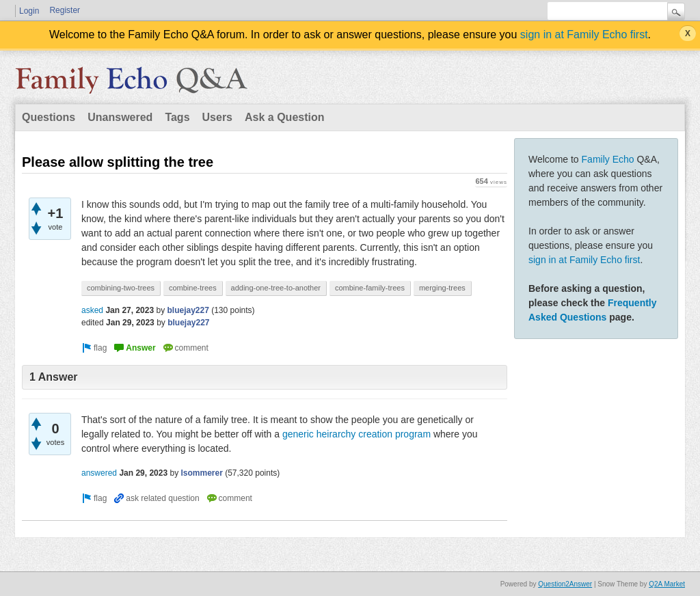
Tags (177, 117)
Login (29, 11)
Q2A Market (667, 584)
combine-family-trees (370, 288)
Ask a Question (284, 117)
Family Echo (608, 159)
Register (65, 10)
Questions (49, 117)
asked (92, 310)
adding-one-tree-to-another (276, 288)
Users (217, 117)
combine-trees (193, 288)
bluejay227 (188, 310)
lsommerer (201, 473)
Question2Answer (565, 584)
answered (99, 473)
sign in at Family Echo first (584, 35)
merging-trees (442, 288)
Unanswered (120, 117)
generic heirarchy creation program (356, 434)
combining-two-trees (121, 288)
